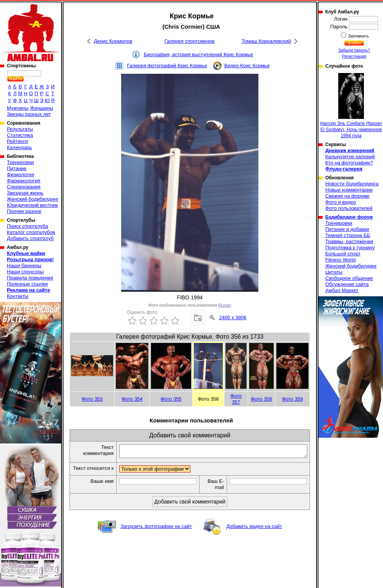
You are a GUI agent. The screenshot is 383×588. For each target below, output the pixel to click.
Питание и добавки (347, 229)
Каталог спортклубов (31, 232)
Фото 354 (132, 399)
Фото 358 (261, 399)
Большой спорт (343, 254)
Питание (17, 168)
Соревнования (24, 187)
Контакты (18, 296)
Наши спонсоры (25, 272)
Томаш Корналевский (266, 41)
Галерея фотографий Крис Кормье (167, 66)
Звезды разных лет (29, 114)
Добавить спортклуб (30, 238)
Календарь (19, 147)
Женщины (41, 108)
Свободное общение (349, 278)
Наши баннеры (24, 266)
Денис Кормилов (113, 41)
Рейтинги (17, 141)
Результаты (20, 129)
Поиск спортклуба (28, 226)
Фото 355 (171, 399)
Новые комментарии (349, 190)
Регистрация (354, 56)
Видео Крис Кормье (247, 66)
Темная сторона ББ (348, 235)
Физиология (20, 175)
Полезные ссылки (27, 284)
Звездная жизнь (25, 193)
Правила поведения (30, 278)
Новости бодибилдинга (352, 184)
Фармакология (24, 181)
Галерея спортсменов (189, 41)
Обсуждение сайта (347, 284)
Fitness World (340, 260)
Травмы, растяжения (349, 241)
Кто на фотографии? (349, 163)
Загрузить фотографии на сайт (156, 534)
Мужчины (18, 108)
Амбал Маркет (342, 290)
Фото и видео (341, 202)
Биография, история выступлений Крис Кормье (198, 54)
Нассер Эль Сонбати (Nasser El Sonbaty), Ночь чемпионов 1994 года (351, 106)
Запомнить (358, 36)
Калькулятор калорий (350, 157)
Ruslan (225, 305)
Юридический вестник (32, 205)
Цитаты (334, 272)
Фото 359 (292, 399)
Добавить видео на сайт (254, 534)
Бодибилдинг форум (349, 217)
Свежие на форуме (347, 196)
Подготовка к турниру (350, 248)
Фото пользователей (349, 208)
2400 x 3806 (233, 318)
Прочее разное (24, 211)
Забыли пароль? (354, 50)
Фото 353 (92, 399)
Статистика (20, 135)
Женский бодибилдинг (33, 199)
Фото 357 (236, 399)
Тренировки (20, 162)
